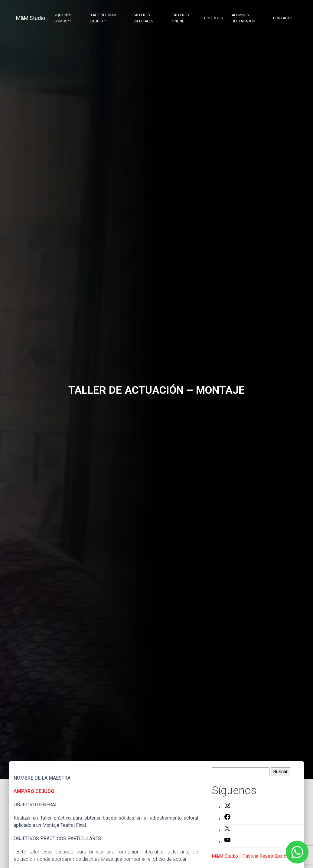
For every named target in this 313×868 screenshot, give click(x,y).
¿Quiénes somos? (63, 18)
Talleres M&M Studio (103, 18)
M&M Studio (31, 18)
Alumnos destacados (243, 18)
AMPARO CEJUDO (34, 791)
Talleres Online (180, 18)
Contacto (283, 18)
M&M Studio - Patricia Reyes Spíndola (252, 856)
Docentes (213, 18)
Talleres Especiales (143, 18)
